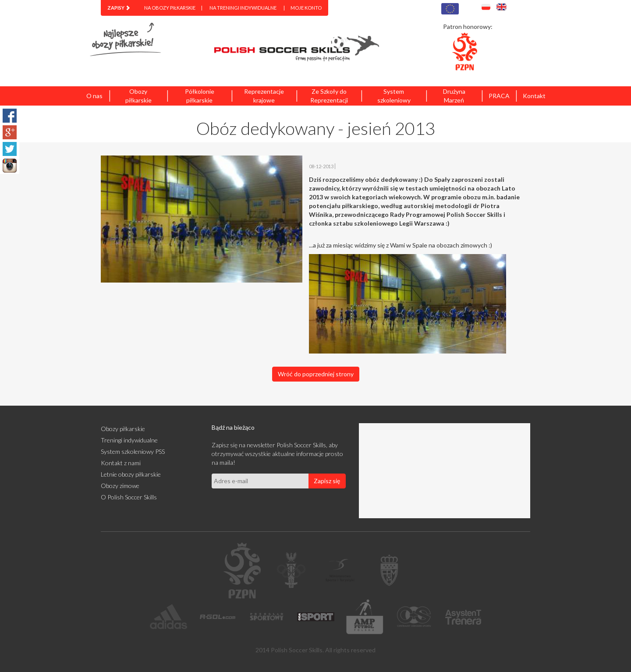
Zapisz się (327, 481)
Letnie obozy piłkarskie (131, 474)
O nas (94, 96)
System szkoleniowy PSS (133, 451)
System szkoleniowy (394, 96)
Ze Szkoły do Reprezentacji (329, 96)
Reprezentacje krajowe (264, 96)
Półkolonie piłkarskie (200, 96)
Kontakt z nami (121, 463)
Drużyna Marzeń (454, 96)
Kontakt (534, 96)
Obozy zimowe (120, 486)
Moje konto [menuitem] (306, 8)
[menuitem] (119, 8)
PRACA (499, 96)
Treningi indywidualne (129, 440)
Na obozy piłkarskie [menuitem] (170, 8)
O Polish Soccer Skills (129, 497)
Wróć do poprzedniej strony (316, 374)
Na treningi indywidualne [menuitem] (243, 8)
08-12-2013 (321, 166)
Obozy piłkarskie (138, 96)
